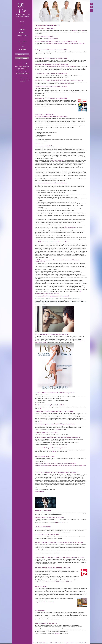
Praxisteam (22, 24)
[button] (39, 143)
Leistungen (22, 30)
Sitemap (83, 643)
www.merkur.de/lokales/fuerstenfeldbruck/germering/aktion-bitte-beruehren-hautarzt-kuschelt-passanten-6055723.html (61, 466)
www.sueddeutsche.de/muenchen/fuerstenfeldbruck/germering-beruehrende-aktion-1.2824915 (55, 464)
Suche (22, 47)
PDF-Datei (58, 429)
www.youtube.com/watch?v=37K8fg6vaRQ (44, 602)
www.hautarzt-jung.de (24, 73)
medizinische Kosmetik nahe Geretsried (33, 643)
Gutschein (22, 44)
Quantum (83, 31)
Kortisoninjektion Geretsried (18, 643)
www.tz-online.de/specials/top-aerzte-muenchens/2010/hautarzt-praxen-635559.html (53, 582)
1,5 (17, 79)
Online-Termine (22, 54)
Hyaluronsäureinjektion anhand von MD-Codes (56, 415)
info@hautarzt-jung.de (24, 72)
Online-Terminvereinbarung (70, 227)
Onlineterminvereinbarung (58, 160)
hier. (41, 421)
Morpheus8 (74, 31)
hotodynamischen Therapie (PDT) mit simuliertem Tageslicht (62, 66)
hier (46, 305)
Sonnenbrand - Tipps (22, 37)
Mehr (27, 82)
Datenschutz (22, 49)
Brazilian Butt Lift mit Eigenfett (42, 342)
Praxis (22, 21)
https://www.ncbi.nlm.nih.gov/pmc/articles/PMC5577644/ (47, 293)
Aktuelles (22, 32)
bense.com (69, 643)
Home (36, 21)
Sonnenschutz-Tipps (22, 36)
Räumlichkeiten (22, 27)
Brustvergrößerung (81, 341)
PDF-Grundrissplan (59, 523)
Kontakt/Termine (22, 41)
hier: (81, 291)
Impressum (74, 643)
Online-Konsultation (22, 58)
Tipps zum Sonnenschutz (52, 38)
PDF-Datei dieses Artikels (65, 84)
